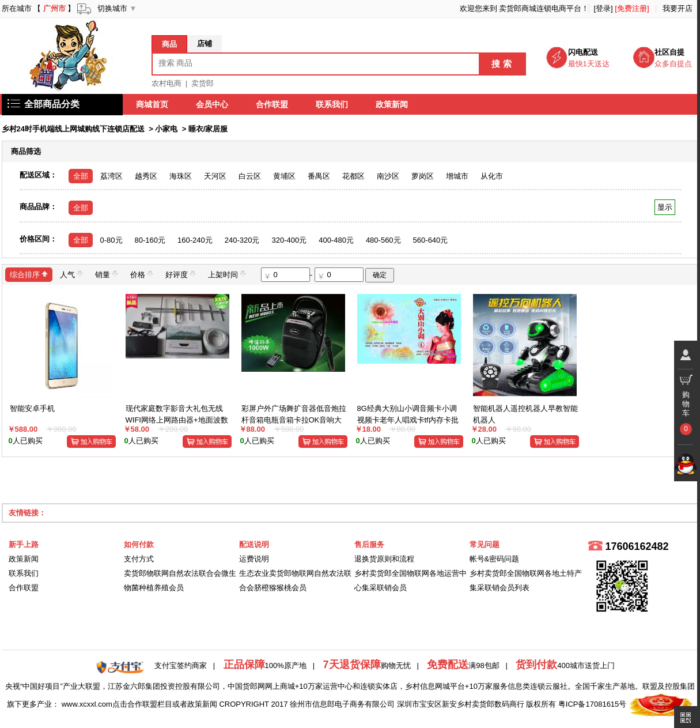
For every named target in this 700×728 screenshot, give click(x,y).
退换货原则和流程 (384, 559)
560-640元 (431, 240)
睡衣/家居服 (208, 129)
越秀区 (146, 176)
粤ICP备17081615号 (593, 704)
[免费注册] (632, 8)
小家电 (166, 129)
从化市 (492, 176)
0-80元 (111, 240)
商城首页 (153, 104)
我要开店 (678, 8)
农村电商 (167, 83)
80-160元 (150, 240)
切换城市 (112, 8)
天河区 (215, 176)
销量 (107, 274)
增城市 (457, 176)
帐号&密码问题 (495, 559)
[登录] (603, 8)
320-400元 (289, 240)
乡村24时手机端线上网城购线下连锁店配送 (73, 129)
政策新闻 (392, 104)
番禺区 (319, 176)
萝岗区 (423, 176)
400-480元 (336, 240)
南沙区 (388, 176)
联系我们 (332, 104)
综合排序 (29, 274)
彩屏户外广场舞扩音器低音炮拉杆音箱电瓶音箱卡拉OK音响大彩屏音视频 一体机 (294, 420)
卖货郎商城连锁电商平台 (540, 8)
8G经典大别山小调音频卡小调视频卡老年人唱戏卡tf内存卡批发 (408, 420)
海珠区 (181, 176)
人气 (71, 274)
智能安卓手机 (32, 408)
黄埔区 (284, 176)
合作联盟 (273, 104)
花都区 (353, 176)
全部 (81, 176)
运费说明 (254, 559)
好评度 (181, 274)
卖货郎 (203, 83)
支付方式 (139, 559)
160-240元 (195, 240)
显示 (665, 207)
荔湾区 (111, 176)
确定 (380, 275)
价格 (142, 274)
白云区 (250, 176)
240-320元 (242, 240)
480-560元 (383, 240)
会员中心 (213, 104)
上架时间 (227, 274)
